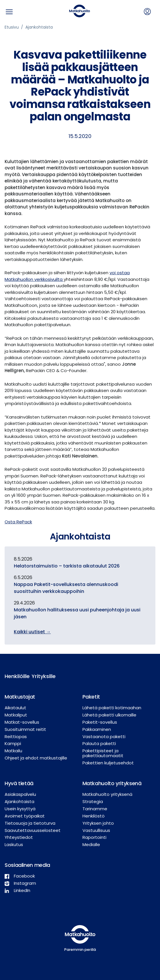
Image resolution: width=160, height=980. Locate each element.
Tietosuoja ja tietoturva (30, 823)
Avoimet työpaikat (25, 816)
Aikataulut (15, 708)
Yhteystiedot (19, 837)
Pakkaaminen (97, 729)
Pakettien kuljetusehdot (108, 763)
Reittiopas (16, 737)
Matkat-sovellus (22, 722)
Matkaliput (16, 715)
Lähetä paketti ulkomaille (109, 715)
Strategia (93, 801)
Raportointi (94, 837)
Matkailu (13, 751)
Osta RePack (18, 522)
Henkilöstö (94, 816)
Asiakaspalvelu (20, 794)
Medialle (91, 844)
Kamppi (13, 743)
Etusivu (12, 27)
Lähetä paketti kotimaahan (112, 708)
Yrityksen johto (98, 823)
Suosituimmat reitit (25, 729)
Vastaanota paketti (104, 737)
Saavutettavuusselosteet (33, 830)
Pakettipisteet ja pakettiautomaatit (103, 753)
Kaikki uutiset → (32, 632)
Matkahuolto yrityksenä (107, 794)
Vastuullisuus (96, 830)
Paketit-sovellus (100, 722)
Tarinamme (95, 809)
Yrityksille (41, 676)
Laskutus (14, 844)
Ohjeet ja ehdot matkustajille (36, 758)
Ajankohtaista (39, 27)
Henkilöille (14, 676)
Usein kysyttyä (20, 809)
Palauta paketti (99, 743)
